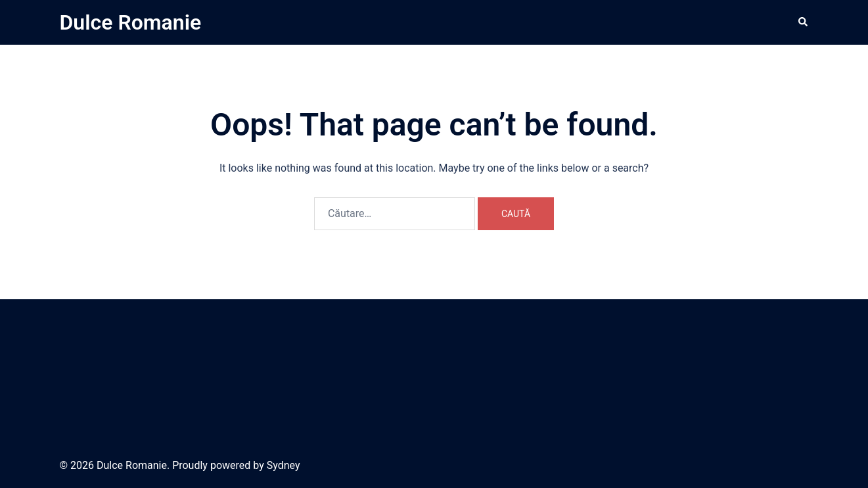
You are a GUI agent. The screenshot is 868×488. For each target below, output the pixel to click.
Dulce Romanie (131, 22)
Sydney (284, 465)
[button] (804, 22)
